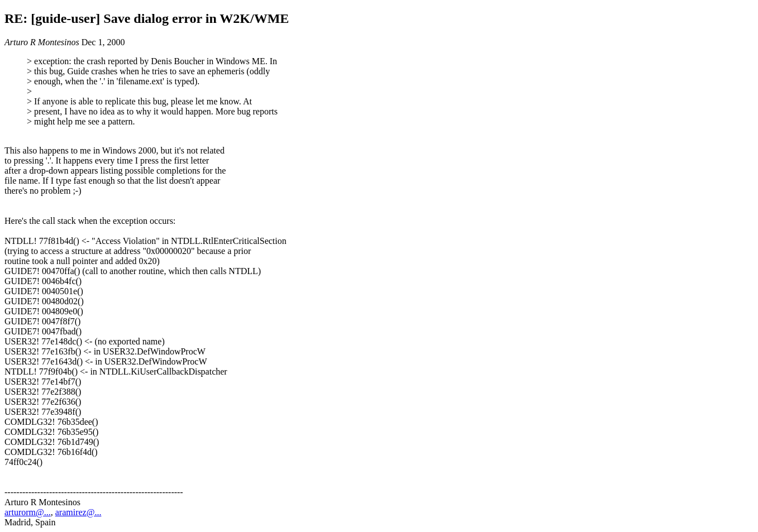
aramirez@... (78, 512)
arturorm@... (28, 512)
